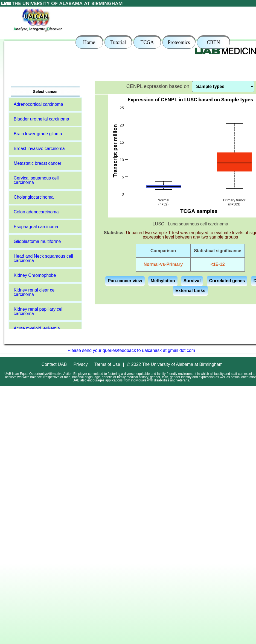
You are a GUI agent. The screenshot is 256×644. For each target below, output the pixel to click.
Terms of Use (107, 364)
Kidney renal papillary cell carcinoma (38, 311)
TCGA (147, 42)
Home (89, 42)
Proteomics (179, 42)
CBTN (213, 42)
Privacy (80, 364)
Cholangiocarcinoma (34, 197)
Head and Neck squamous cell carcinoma (43, 258)
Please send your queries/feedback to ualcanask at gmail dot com (131, 350)
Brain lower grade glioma (38, 134)
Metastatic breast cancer (37, 163)
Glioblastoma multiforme (37, 241)
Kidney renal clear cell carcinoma (35, 292)
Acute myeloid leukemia (37, 328)
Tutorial (118, 42)
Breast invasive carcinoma (39, 148)
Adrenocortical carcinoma (38, 104)
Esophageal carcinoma (36, 227)
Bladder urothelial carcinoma (41, 119)
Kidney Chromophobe (35, 275)
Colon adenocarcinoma (36, 212)
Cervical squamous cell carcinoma (36, 180)
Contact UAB (54, 364)
